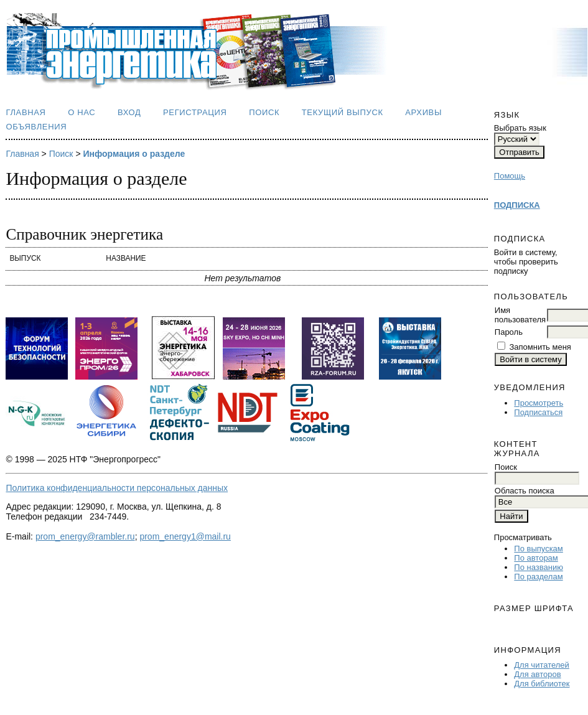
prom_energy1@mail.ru (185, 536)
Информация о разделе (134, 154)
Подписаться (538, 412)
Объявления (36, 127)
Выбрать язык (520, 128)
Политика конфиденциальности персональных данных (117, 488)
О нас (82, 112)
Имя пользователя (520, 315)
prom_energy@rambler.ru (85, 536)
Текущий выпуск (343, 112)
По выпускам (538, 549)
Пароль (509, 332)
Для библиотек (542, 684)
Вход (129, 112)
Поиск (264, 112)
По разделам (538, 577)
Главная (26, 112)
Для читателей (542, 665)
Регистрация (195, 112)
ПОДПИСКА (517, 205)
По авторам (536, 558)
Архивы (423, 112)
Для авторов (537, 674)
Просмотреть (539, 403)
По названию (539, 567)
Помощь (510, 176)
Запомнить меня (540, 347)
